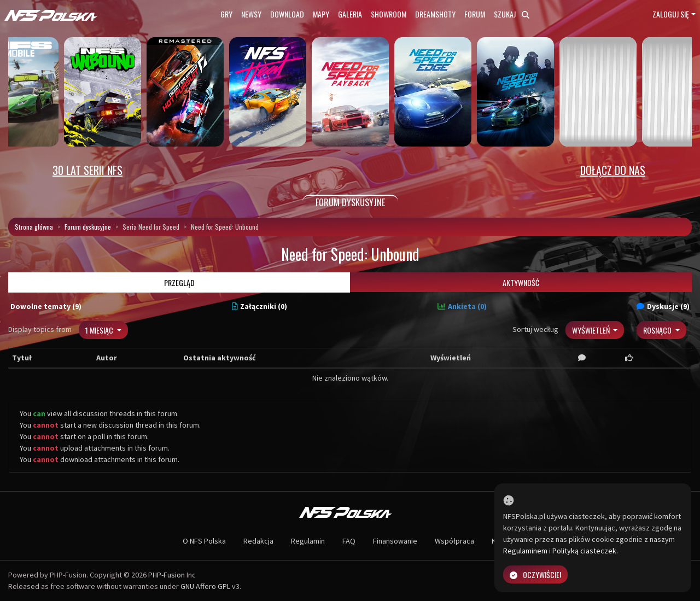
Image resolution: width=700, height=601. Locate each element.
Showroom (389, 14)
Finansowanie (395, 541)
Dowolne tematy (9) (46, 306)
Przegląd (179, 282)
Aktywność (521, 282)
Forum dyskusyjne (88, 227)
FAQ (349, 541)
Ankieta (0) (462, 306)
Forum (475, 14)
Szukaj (512, 14)
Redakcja (258, 541)
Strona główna (34, 227)
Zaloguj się (671, 14)
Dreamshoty (435, 14)
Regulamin (308, 541)
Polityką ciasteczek (584, 551)
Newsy (251, 14)
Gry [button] (226, 14)
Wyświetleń (592, 330)
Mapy (321, 14)
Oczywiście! (535, 574)
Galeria (350, 14)
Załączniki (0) (260, 306)
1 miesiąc (100, 330)
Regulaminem (525, 551)
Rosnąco (658, 330)
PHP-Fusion (167, 575)
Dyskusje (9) (663, 306)
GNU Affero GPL (205, 586)
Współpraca (454, 541)
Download (287, 14)
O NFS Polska (204, 541)
